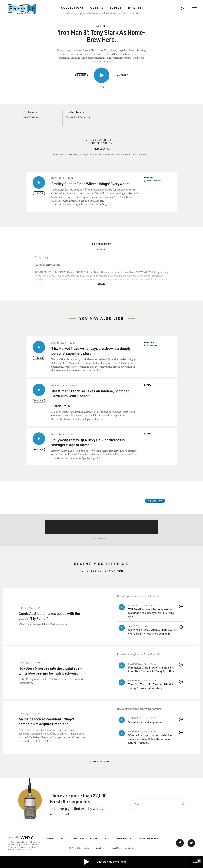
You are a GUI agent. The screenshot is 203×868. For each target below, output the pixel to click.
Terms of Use (115, 848)
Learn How (156, 501)
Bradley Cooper (154, 181)
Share (122, 75)
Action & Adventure (81, 117)
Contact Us (129, 848)
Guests (97, 8)
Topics (116, 8)
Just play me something (105, 862)
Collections (73, 8)
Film (68, 117)
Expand (102, 284)
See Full (103, 249)
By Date (135, 8)
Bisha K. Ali (152, 345)
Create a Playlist (124, 838)
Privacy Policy (99, 848)
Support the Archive (148, 838)
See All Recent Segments (101, 761)
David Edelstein (31, 117)
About (106, 838)
